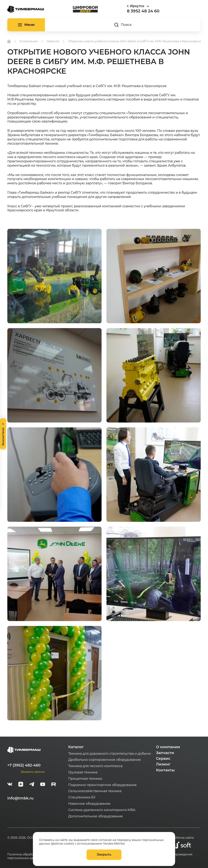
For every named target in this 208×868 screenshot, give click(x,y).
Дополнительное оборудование (95, 816)
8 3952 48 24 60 (143, 11)
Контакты (165, 770)
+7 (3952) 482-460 (24, 765)
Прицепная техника (85, 779)
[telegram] (32, 785)
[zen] (21, 785)
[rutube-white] (54, 785)
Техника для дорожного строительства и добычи (109, 754)
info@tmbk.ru (20, 798)
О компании (168, 747)
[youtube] (43, 785)
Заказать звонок (33, 772)
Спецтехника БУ (82, 797)
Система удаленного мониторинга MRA (102, 810)
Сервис (163, 759)
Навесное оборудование (89, 804)
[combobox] (149, 6)
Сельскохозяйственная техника (95, 791)
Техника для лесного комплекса (95, 766)
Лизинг (163, 764)
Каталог (76, 747)
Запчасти (165, 753)
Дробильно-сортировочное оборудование (105, 760)
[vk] (10, 785)
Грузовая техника (83, 772)
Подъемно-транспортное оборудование (102, 785)
